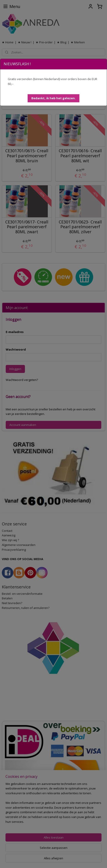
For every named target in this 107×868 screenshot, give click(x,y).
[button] (53, 98)
